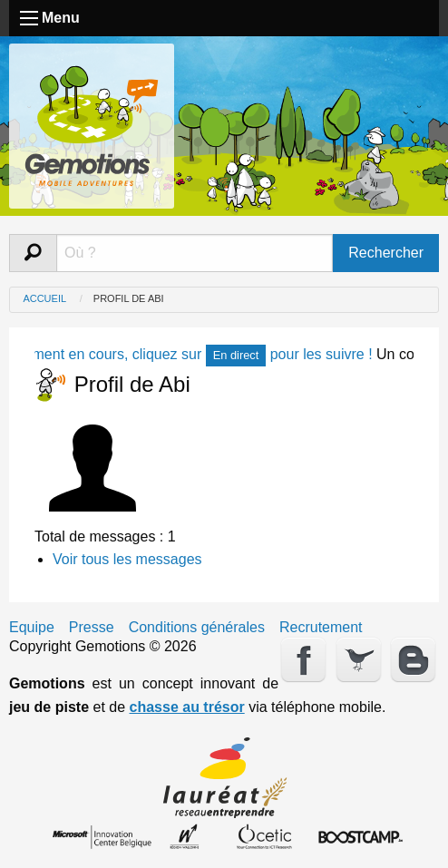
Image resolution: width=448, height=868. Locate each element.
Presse (92, 628)
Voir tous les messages (127, 559)
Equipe (32, 628)
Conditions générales (197, 628)
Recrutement (321, 628)
